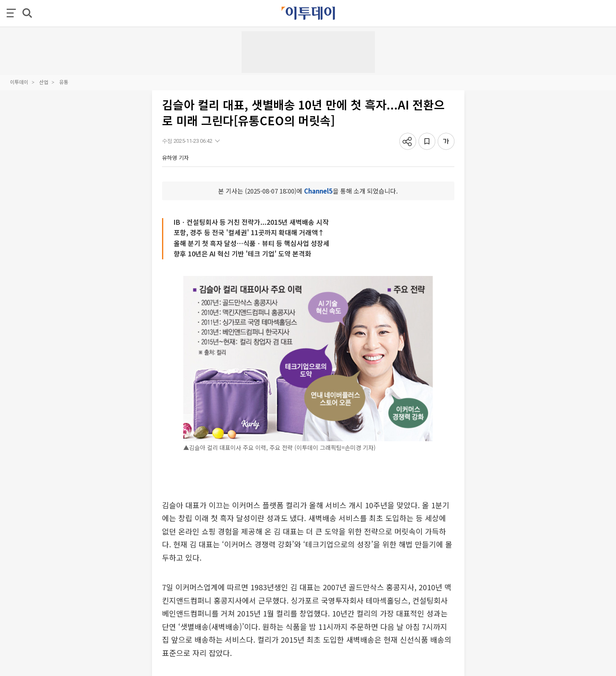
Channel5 (318, 191)
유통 (64, 82)
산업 (44, 82)
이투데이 (19, 82)
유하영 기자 (175, 158)
